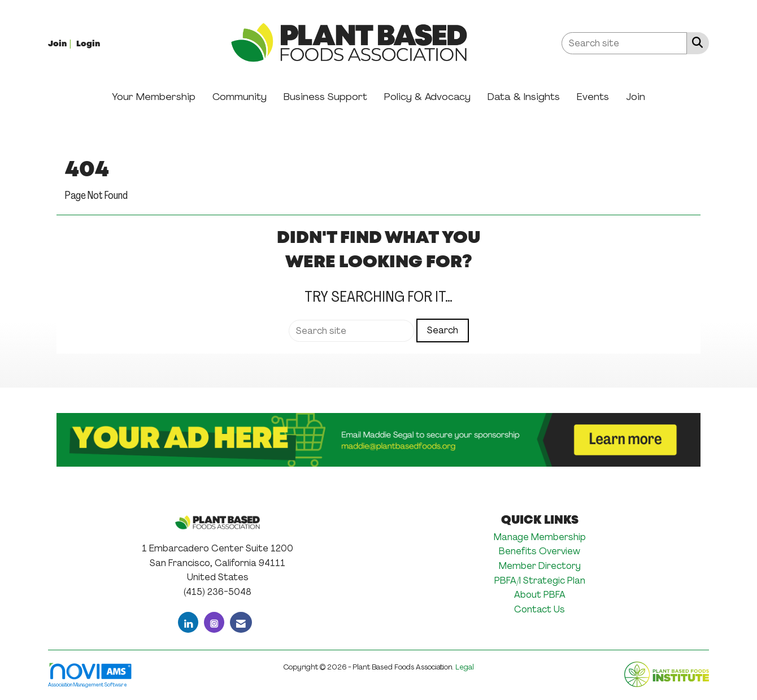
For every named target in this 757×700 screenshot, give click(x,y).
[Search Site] (695, 42)
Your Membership (154, 97)
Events (593, 97)
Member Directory (540, 566)
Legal (465, 667)
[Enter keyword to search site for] (624, 43)
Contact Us (540, 609)
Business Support (325, 97)
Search (443, 330)
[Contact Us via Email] (241, 622)
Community (240, 97)
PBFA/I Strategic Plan (540, 581)
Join (636, 97)
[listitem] (61, 43)
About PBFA (540, 595)
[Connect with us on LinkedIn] (188, 622)
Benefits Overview (540, 551)
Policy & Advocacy (427, 97)
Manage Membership (540, 537)
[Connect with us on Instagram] (214, 622)
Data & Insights (524, 97)
